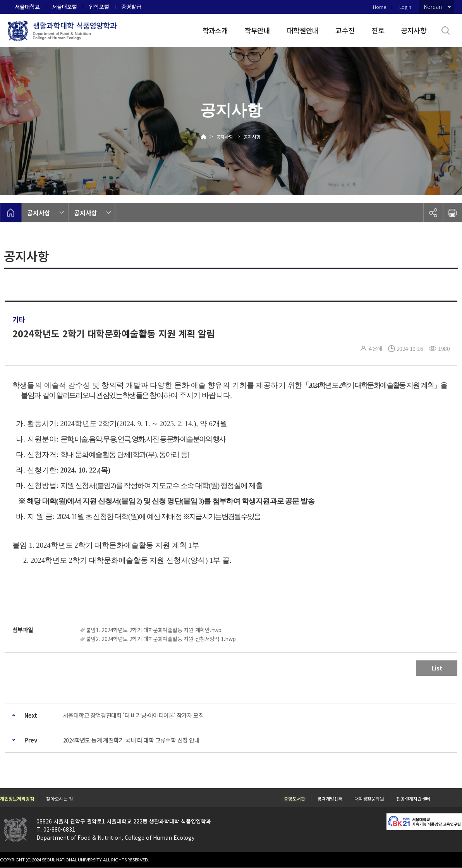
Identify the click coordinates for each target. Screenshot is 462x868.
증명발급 (131, 7)
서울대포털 (64, 7)
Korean (433, 7)
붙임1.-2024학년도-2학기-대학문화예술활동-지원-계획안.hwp (154, 630)
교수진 (345, 30)
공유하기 (433, 213)
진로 (378, 30)
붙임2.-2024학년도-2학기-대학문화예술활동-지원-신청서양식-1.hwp (161, 639)
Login (405, 7)
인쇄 (452, 213)
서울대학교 (27, 7)
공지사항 (414, 30)
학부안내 (257, 30)
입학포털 (99, 7)
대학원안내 (303, 30)
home (11, 213)
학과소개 (215, 30)
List (437, 668)
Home (380, 7)
